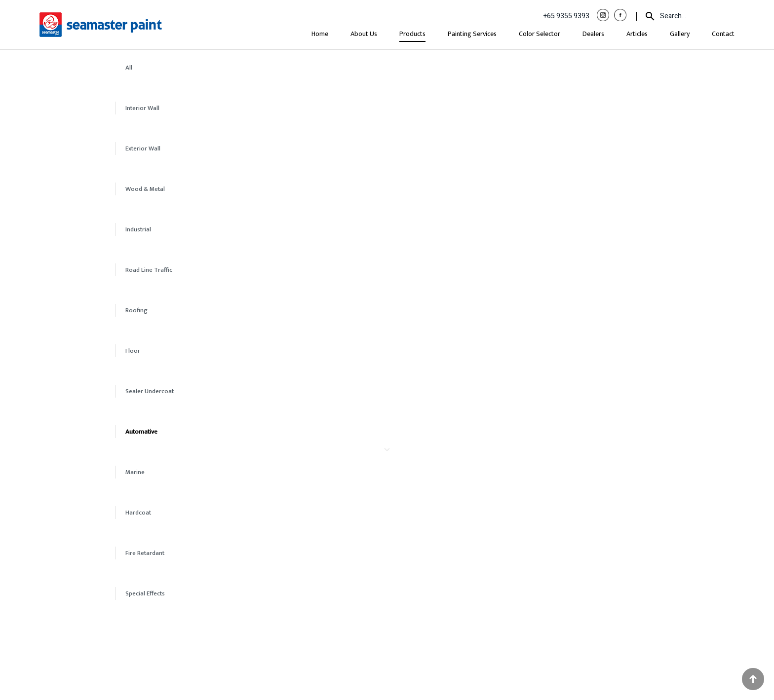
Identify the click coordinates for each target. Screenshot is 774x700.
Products (412, 34)
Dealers (593, 34)
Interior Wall (142, 108)
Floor (133, 351)
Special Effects (145, 593)
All (129, 68)
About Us (364, 34)
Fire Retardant (145, 553)
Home (320, 34)
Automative (141, 432)
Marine (135, 472)
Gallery (680, 34)
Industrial (138, 229)
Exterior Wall (143, 148)
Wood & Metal (145, 189)
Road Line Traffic (149, 270)
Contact (723, 34)
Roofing (136, 310)
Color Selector (540, 34)
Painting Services (472, 34)
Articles (637, 34)
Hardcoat (138, 513)
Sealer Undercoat (150, 391)
